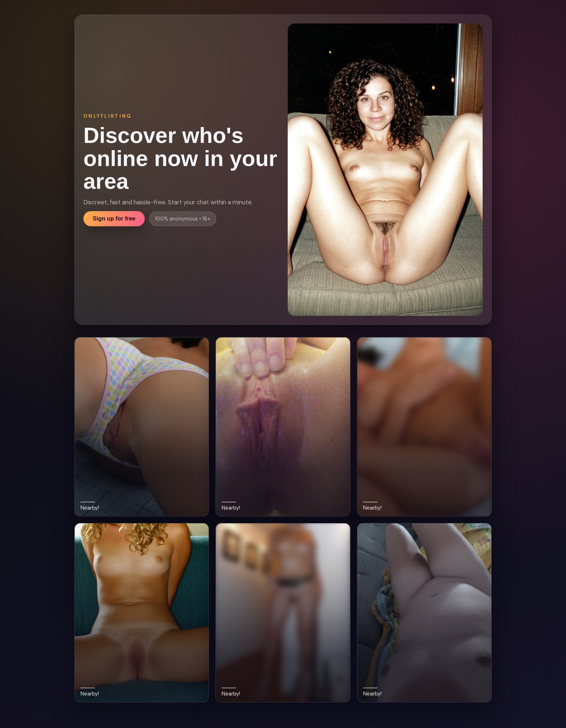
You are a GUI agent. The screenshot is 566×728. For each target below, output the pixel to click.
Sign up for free (114, 219)
